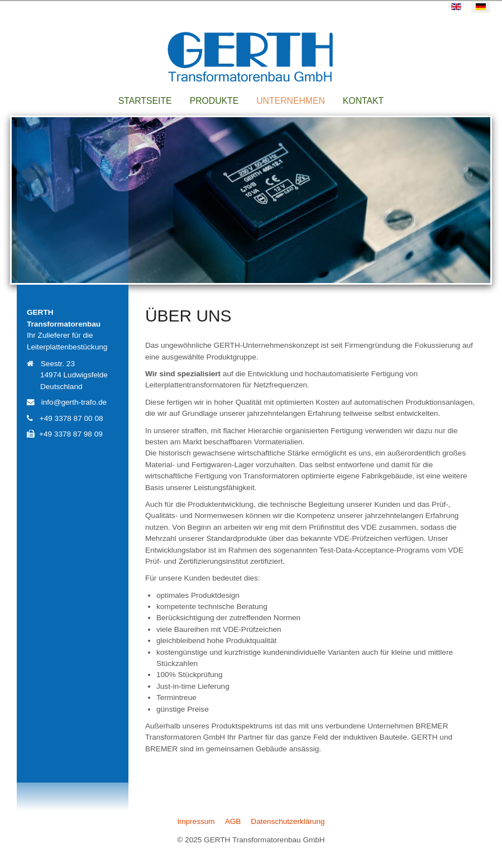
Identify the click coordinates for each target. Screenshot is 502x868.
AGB (233, 821)
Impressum (196, 821)
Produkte (214, 101)
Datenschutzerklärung (288, 821)
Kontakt (363, 101)
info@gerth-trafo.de (74, 402)
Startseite (145, 101)
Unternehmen (291, 101)
